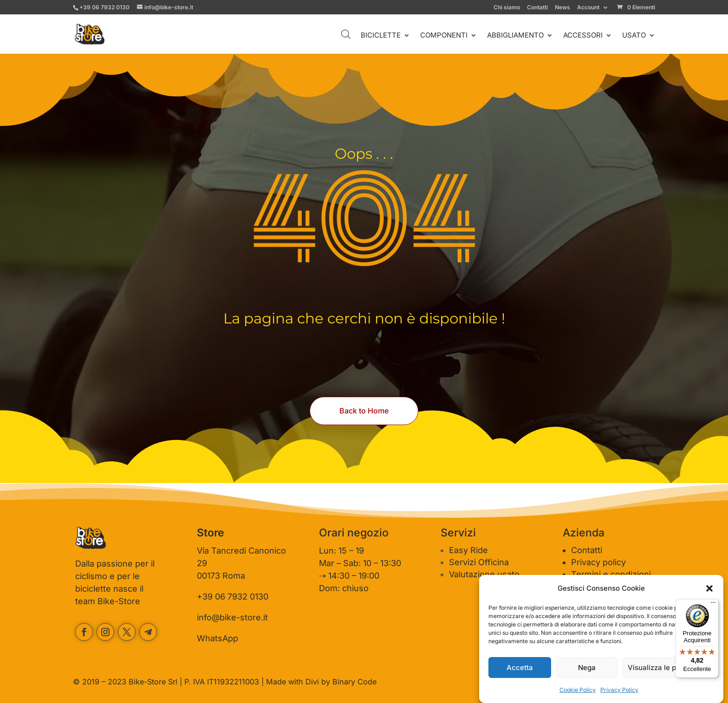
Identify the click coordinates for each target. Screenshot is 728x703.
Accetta (520, 668)
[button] (709, 588)
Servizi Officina (479, 562)
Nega (587, 668)
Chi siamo (507, 8)
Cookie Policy (578, 690)
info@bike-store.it (232, 617)
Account (588, 8)
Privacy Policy (619, 690)
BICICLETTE (381, 36)
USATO (634, 36)
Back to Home (364, 411)
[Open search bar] (346, 34)
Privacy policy (598, 562)
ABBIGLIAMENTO (515, 36)
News (562, 8)
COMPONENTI (444, 36)
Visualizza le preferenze (668, 668)
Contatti (537, 8)
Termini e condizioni (611, 574)
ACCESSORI (583, 36)
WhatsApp (218, 638)
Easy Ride (468, 550)
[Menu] (713, 605)
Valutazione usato (484, 574)
